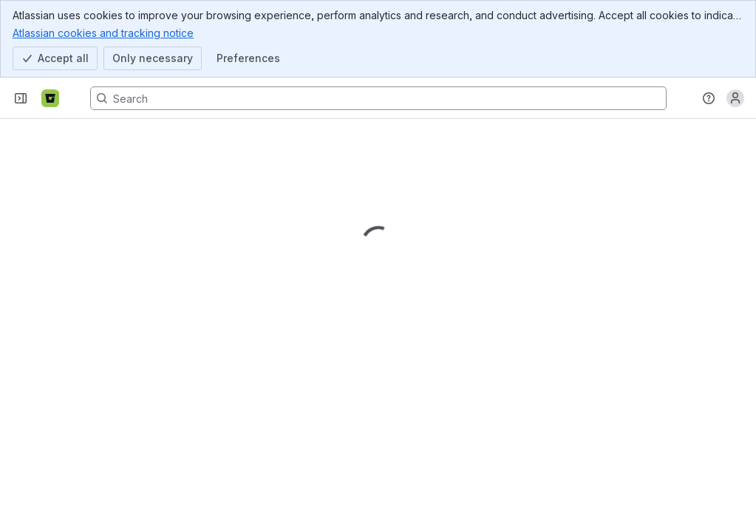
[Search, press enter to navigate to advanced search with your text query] (378, 98)
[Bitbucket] (50, 98)
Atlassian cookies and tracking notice (103, 33)
